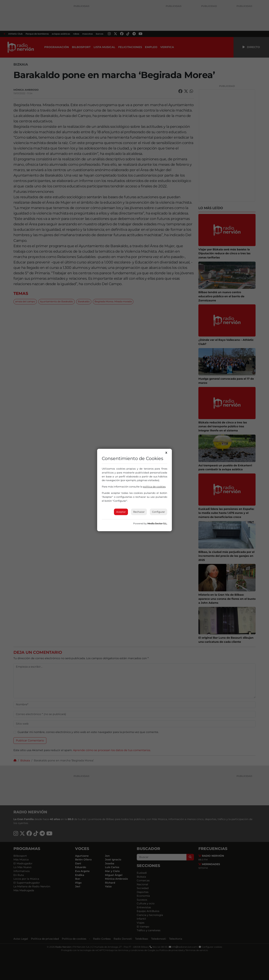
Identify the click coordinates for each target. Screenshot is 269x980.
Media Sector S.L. (157, 523)
